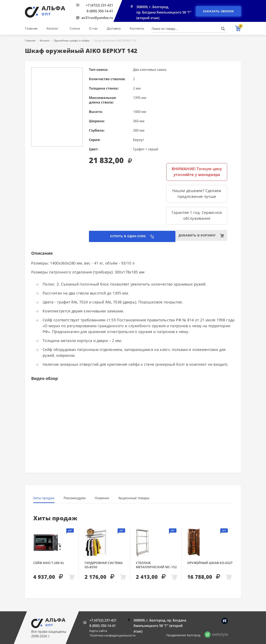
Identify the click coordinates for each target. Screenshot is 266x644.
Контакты (137, 28)
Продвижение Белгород (183, 635)
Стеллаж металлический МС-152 (156, 565)
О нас (93, 28)
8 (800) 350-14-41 (100, 11)
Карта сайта (98, 631)
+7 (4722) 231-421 (99, 5)
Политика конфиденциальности (113, 635)
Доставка (114, 28)
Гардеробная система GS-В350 (104, 565)
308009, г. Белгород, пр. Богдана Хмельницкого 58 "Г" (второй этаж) (164, 13)
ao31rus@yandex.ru (97, 18)
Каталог (52, 28)
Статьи (75, 28)
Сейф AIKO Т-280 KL (49, 563)
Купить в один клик (121, 237)
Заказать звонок (218, 11)
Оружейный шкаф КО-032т (210, 563)
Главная (31, 28)
